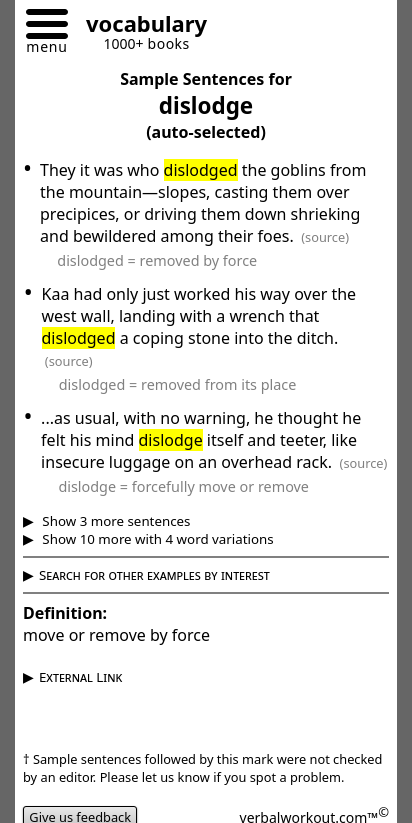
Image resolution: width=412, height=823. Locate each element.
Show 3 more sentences (115, 521)
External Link (80, 677)
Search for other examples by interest (154, 575)
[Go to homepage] (139, 26)
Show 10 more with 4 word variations (156, 539)
